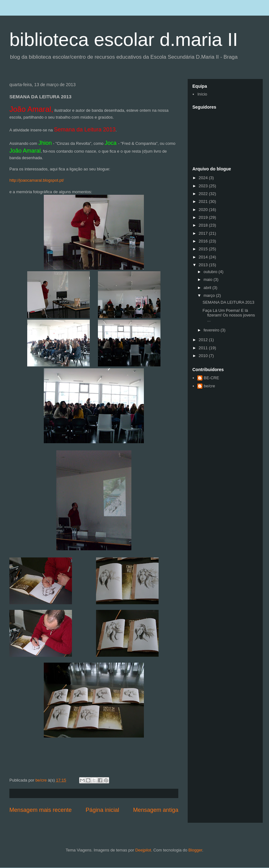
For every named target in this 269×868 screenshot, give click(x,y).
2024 (204, 178)
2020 (204, 210)
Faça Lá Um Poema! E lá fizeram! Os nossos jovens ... (228, 315)
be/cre (209, 386)
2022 (204, 194)
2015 (204, 249)
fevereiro (212, 330)
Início (202, 94)
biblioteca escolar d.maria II (124, 39)
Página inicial (102, 810)
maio (209, 280)
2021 (204, 201)
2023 (204, 186)
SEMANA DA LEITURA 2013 (228, 302)
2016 (204, 241)
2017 (204, 233)
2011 (204, 348)
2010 (204, 356)
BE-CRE (211, 378)
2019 (204, 217)
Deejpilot (143, 850)
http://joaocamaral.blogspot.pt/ (37, 180)
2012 (204, 340)
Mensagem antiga (156, 810)
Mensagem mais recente (41, 810)
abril (208, 288)
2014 (204, 257)
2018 (204, 225)
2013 (204, 265)
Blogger (195, 850)
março (210, 295)
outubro (211, 272)
